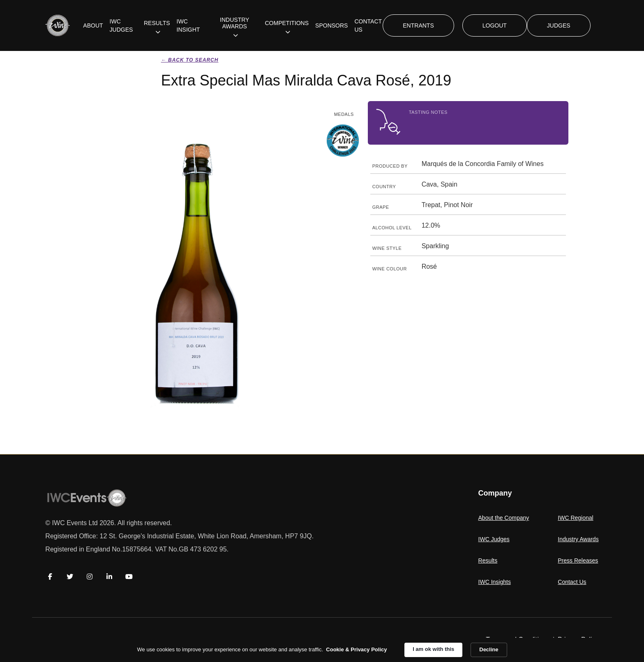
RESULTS (157, 23)
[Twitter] (70, 577)
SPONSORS (331, 25)
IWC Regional (575, 518)
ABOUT (93, 25)
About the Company (504, 518)
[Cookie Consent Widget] (322, 650)
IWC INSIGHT (188, 25)
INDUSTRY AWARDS (234, 23)
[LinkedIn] (109, 577)
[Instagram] (90, 577)
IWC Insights (495, 582)
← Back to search (190, 60)
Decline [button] (489, 649)
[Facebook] (50, 577)
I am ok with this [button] (433, 649)
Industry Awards (578, 539)
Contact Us (572, 582)
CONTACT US (368, 25)
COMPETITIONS (287, 23)
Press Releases (578, 561)
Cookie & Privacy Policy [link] (356, 649)
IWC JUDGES (121, 25)
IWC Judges (494, 539)
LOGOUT (495, 25)
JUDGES (559, 25)
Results (488, 561)
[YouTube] (129, 577)
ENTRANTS (418, 25)
